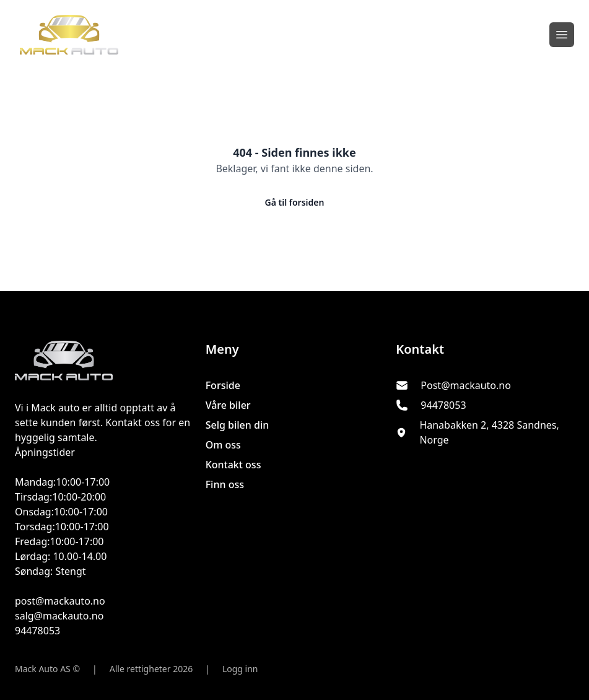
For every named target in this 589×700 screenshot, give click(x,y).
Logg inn (240, 669)
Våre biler (228, 405)
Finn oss (225, 484)
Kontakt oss (233, 465)
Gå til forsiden (295, 202)
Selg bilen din (238, 425)
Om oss (223, 445)
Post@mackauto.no (466, 385)
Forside (223, 385)
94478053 (443, 405)
